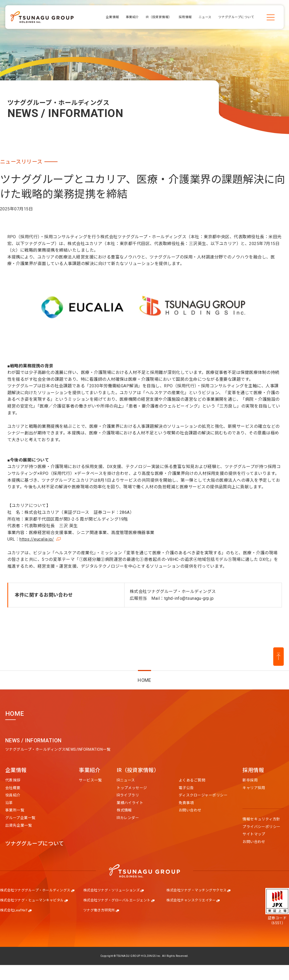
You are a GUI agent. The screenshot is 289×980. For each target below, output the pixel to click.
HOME (145, 680)
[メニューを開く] (271, 17)
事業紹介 (90, 770)
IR (138, 770)
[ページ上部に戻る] (278, 656)
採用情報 (253, 770)
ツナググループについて (35, 844)
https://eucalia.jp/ (37, 539)
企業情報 (16, 770)
